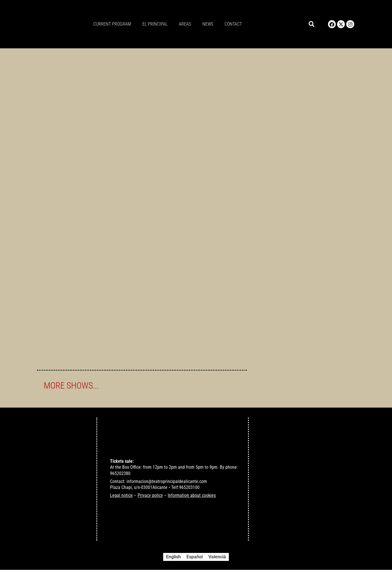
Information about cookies (192, 496)
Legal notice (121, 496)
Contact (233, 24)
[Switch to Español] (195, 557)
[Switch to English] (173, 557)
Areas (185, 24)
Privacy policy (150, 496)
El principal (155, 24)
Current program (112, 24)
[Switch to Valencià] (217, 557)
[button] (311, 24)
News (208, 24)
